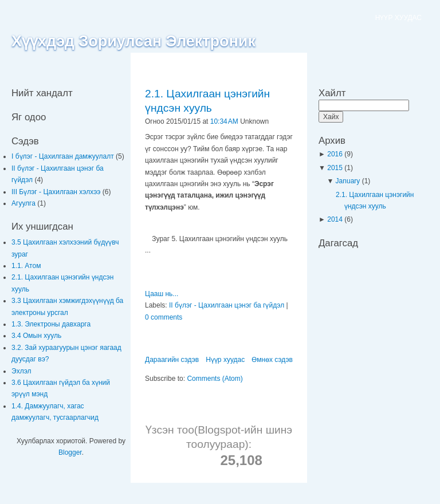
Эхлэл (21, 371)
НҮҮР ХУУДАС (398, 18)
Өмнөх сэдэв (272, 360)
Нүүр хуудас (225, 360)
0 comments (164, 317)
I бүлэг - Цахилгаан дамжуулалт (64, 156)
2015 (336, 168)
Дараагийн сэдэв (172, 360)
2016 (336, 154)
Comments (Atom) (215, 379)
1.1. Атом (26, 266)
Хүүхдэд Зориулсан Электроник (133, 41)
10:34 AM (224, 121)
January (349, 181)
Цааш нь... (162, 294)
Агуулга (24, 203)
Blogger (70, 452)
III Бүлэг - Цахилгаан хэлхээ (57, 192)
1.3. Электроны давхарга (51, 324)
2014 (336, 219)
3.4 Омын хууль (36, 336)
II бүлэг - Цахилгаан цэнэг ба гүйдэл (227, 305)
